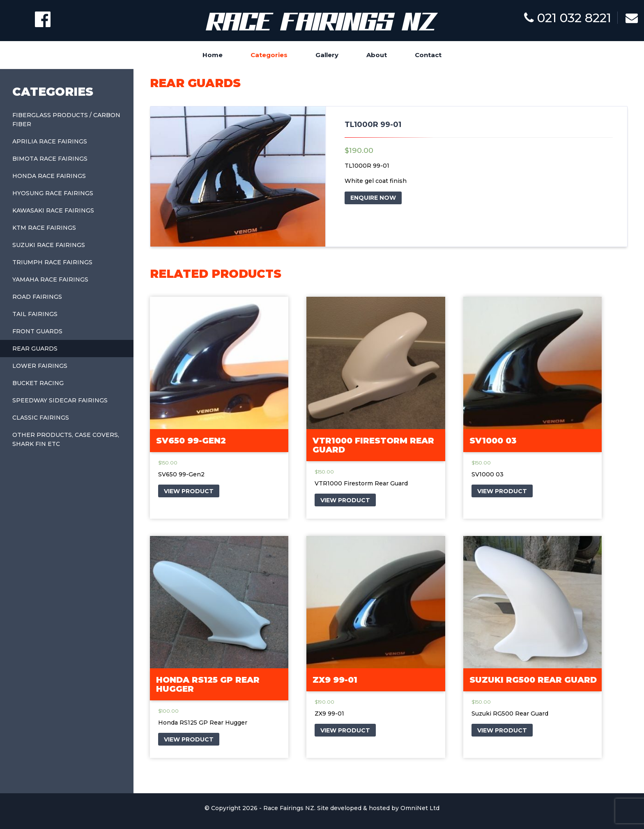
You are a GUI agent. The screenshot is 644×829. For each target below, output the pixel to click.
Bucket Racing (38, 383)
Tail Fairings (35, 314)
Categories (269, 55)
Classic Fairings (41, 418)
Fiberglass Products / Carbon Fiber (66, 120)
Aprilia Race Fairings (50, 141)
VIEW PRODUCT (189, 491)
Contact (428, 55)
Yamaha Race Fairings (50, 279)
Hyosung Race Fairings (53, 193)
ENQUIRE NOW (373, 198)
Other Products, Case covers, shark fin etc (66, 439)
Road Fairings (37, 297)
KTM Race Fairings (44, 228)
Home (213, 55)
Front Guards (37, 331)
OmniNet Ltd (420, 808)
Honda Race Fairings (49, 176)
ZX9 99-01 (335, 680)
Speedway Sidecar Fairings (60, 400)
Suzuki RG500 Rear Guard (533, 680)
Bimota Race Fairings (50, 159)
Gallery (327, 55)
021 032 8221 (568, 18)
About (377, 55)
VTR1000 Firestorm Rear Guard (373, 445)
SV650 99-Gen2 (191, 441)
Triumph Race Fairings (52, 262)
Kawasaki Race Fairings (53, 210)
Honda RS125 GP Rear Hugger (208, 684)
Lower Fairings (40, 366)
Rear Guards (35, 349)
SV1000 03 (493, 441)
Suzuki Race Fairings (49, 245)
